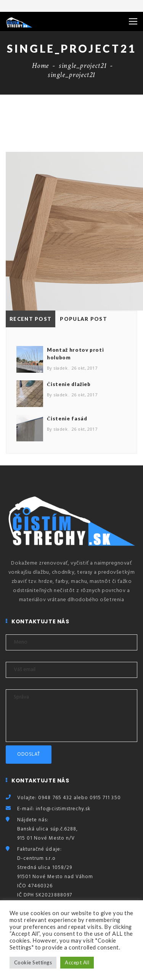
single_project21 (83, 66)
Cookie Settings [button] (33, 962)
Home (40, 66)
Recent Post (31, 319)
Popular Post (84, 319)
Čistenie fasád (67, 418)
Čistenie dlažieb (69, 384)
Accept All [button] (77, 962)
